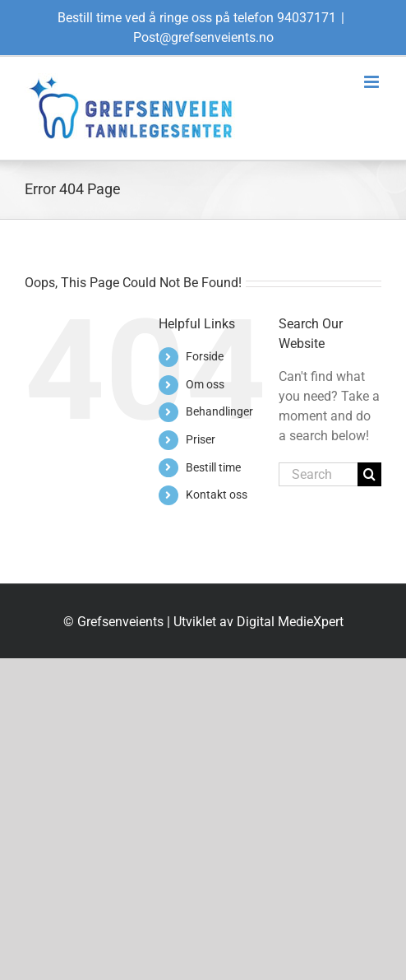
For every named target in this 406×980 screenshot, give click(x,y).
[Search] (369, 474)
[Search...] (318, 474)
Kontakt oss (217, 495)
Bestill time (213, 467)
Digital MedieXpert (290, 622)
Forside (205, 356)
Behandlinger (219, 411)
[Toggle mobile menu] (373, 82)
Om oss (205, 384)
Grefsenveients (120, 622)
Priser (201, 439)
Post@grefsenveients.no (203, 37)
